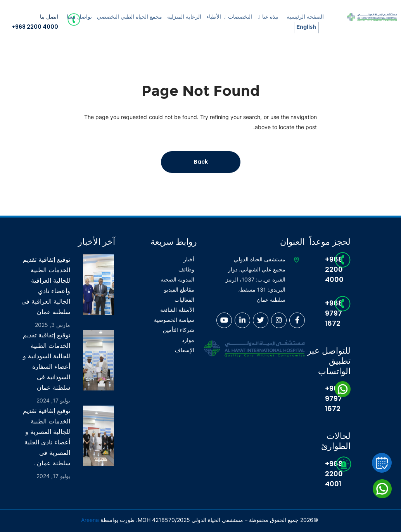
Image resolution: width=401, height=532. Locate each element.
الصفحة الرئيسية (305, 17)
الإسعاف (185, 350)
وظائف (186, 269)
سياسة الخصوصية (174, 320)
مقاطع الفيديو (179, 289)
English (306, 27)
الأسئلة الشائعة (177, 310)
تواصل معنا (79, 17)
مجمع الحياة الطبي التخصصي (130, 17)
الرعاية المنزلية (184, 17)
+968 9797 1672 (328, 313)
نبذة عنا (270, 17)
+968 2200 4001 (328, 474)
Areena (90, 520)
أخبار (189, 259)
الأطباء (214, 17)
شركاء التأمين (179, 330)
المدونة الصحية (177, 279)
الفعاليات (184, 300)
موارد (188, 340)
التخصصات (240, 17)
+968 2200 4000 (35, 27)
